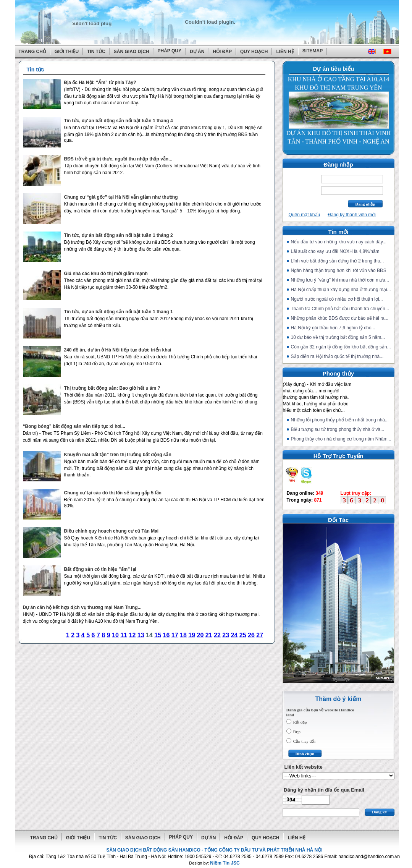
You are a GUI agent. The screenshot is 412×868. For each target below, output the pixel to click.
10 (115, 635)
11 (124, 635)
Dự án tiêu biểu (334, 69)
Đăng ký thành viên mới (352, 215)
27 (260, 635)
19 (192, 635)
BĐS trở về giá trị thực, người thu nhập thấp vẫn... (118, 159)
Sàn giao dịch (132, 52)
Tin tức (96, 52)
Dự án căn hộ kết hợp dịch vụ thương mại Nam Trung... (82, 607)
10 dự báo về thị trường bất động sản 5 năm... (338, 337)
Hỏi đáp (222, 52)
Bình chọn (305, 754)
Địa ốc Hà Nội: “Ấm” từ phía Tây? (100, 83)
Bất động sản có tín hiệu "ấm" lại (100, 569)
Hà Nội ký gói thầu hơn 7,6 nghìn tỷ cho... (333, 328)
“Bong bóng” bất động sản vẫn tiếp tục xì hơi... (74, 426)
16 (166, 635)
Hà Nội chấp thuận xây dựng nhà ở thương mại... (341, 290)
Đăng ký (379, 812)
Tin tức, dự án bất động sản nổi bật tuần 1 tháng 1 (119, 312)
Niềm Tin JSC (225, 863)
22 (217, 635)
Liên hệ (285, 52)
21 (209, 635)
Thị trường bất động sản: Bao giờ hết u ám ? (112, 388)
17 (175, 635)
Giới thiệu (67, 52)
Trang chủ (32, 52)
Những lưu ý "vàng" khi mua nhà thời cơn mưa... (340, 280)
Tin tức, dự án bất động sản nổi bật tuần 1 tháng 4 (119, 121)
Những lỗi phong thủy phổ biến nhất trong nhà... (340, 420)
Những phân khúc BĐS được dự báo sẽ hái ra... (340, 318)
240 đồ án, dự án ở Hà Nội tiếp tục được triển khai (118, 350)
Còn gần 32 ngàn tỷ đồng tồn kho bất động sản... (341, 347)
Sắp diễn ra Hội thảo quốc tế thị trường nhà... (337, 356)
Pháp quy (170, 51)
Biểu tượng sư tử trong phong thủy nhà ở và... (338, 429)
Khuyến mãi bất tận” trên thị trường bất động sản (118, 455)
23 (226, 635)
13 (141, 635)
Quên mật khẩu (305, 215)
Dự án (197, 52)
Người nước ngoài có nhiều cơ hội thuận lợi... (337, 299)
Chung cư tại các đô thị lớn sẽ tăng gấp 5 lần (113, 493)
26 (251, 635)
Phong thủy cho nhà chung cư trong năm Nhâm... (341, 439)
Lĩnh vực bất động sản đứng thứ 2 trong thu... (338, 261)
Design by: (214, 863)
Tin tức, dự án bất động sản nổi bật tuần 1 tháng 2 (119, 235)
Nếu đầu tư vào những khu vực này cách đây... (339, 242)
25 (243, 635)
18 (183, 635)
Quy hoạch (254, 52)
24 (234, 635)
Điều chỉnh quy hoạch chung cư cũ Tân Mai (111, 531)
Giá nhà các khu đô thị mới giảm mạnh (106, 274)
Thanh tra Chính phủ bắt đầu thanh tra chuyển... (340, 309)
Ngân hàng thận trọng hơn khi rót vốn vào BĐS (339, 270)
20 (200, 635)
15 (158, 635)
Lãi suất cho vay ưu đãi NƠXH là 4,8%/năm (335, 251)
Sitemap (313, 51)
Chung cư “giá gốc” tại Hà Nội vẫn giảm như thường (121, 197)
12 (132, 635)
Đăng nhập (365, 204)
